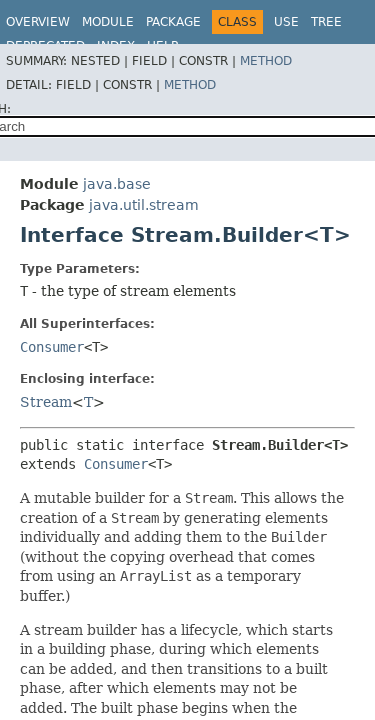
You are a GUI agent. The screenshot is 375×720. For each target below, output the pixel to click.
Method (266, 61)
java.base (117, 184)
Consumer (52, 347)
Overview (38, 22)
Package (173, 22)
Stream (46, 402)
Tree (326, 22)
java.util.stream (144, 205)
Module (108, 22)
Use (286, 22)
